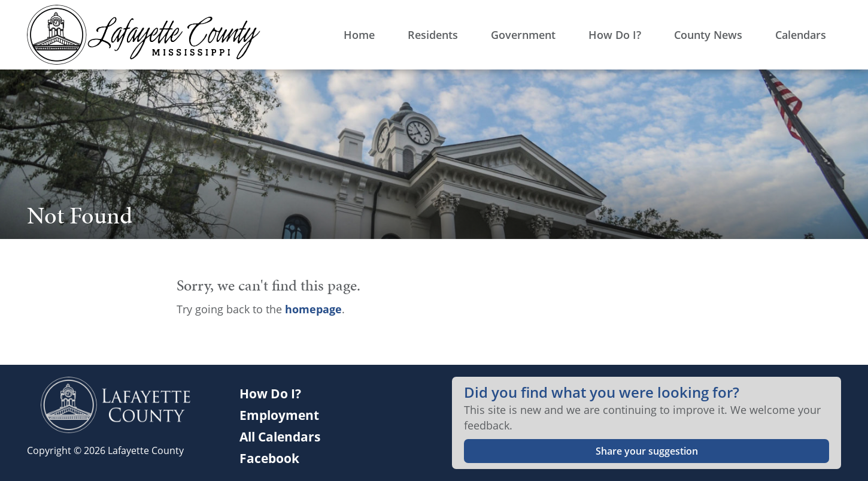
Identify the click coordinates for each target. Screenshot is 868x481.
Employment (279, 415)
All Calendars (280, 437)
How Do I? (270, 394)
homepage (313, 309)
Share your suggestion (647, 451)
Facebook (269, 458)
